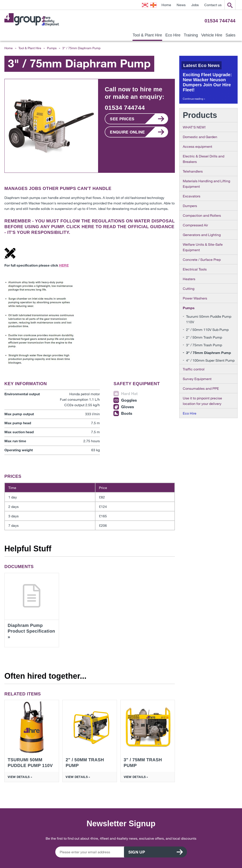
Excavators (192, 196)
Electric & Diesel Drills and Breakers (203, 159)
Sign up (147, 852)
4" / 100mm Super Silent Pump (210, 360)
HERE (88, 227)
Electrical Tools (195, 269)
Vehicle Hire (212, 35)
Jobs (195, 5)
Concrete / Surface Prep (202, 259)
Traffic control (194, 369)
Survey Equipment (197, 379)
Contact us (213, 5)
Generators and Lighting (202, 235)
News (181, 5)
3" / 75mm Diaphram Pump (209, 353)
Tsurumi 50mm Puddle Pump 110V (209, 319)
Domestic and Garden (200, 137)
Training (191, 35)
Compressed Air (195, 225)
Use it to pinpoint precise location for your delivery (202, 401)
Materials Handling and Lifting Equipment (206, 184)
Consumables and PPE (201, 388)
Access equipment (197, 146)
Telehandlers (193, 171)
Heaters (189, 279)
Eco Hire (173, 35)
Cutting (189, 288)
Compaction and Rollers (202, 215)
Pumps (52, 48)
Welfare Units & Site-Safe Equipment (203, 247)
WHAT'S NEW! (194, 127)
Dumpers (190, 206)
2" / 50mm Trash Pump (204, 337)
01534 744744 (220, 21)
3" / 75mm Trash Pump (204, 345)
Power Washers (195, 298)
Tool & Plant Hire (147, 35)
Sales (230, 35)
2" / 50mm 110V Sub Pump (207, 329)
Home (166, 5)
